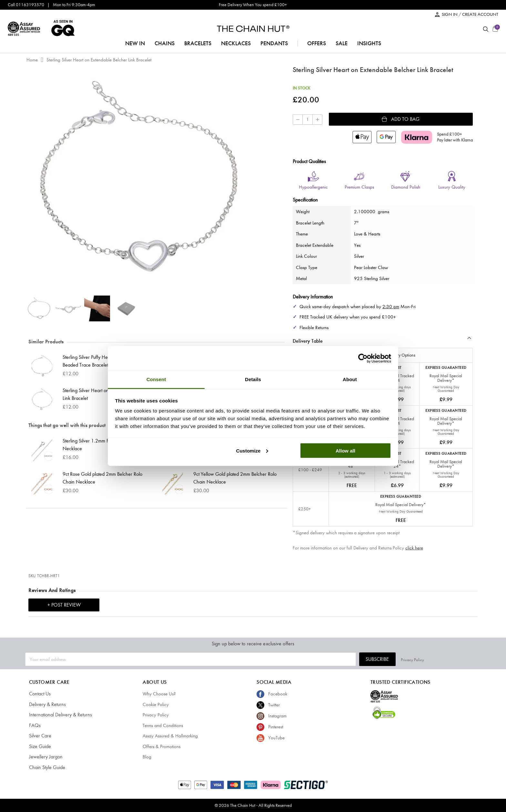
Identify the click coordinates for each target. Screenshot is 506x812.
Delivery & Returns (46, 704)
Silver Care (39, 736)
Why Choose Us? (159, 694)
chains (165, 43)
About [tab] (350, 379)
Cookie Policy (156, 704)
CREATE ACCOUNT (480, 14)
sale (342, 43)
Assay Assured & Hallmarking (170, 736)
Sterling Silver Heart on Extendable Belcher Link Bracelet (99, 60)
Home (32, 60)
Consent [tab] (156, 379)
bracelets (198, 43)
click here (414, 548)
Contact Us (40, 694)
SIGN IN (450, 14)
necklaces (236, 43)
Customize (252, 450)
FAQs (34, 725)
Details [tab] (253, 379)
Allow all (345, 450)
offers (317, 43)
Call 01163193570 (26, 5)
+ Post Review (64, 605)
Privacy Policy (469, 659)
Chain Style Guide (46, 767)
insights (369, 43)
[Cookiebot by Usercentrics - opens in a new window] (363, 358)
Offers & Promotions (162, 746)
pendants (274, 43)
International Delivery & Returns (58, 715)
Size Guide (40, 746)
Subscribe (434, 659)
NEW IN (135, 43)
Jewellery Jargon (45, 757)
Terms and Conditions (163, 725)
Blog (147, 757)
